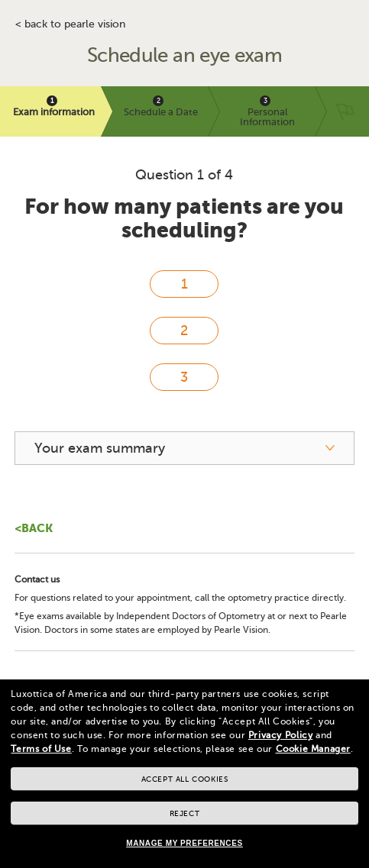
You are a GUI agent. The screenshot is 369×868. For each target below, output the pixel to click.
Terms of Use (41, 749)
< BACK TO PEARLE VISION (70, 24)
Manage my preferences (184, 843)
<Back (34, 528)
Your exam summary (100, 448)
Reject (185, 813)
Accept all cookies (185, 779)
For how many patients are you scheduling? (184, 218)
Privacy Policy (280, 735)
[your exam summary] (184, 448)
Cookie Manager (313, 749)
